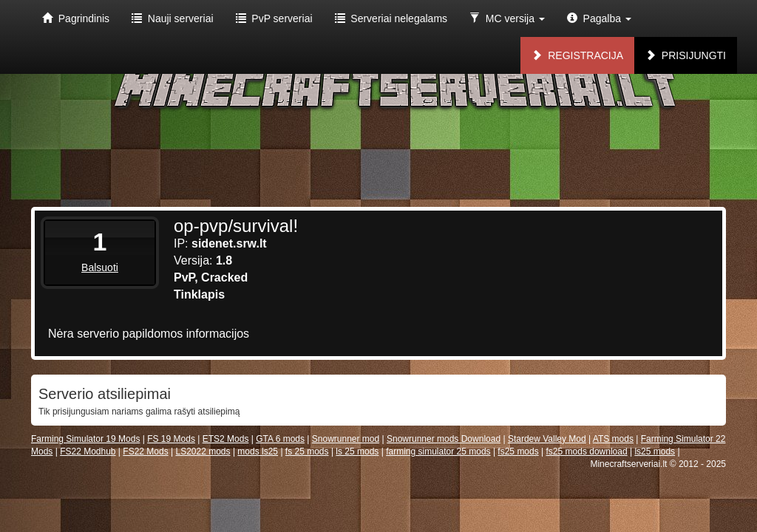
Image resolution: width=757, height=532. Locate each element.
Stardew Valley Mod (547, 439)
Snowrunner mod (346, 439)
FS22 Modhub (88, 451)
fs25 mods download (587, 451)
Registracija (577, 55)
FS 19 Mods (171, 439)
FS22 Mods (145, 451)
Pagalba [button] (599, 18)
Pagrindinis (76, 18)
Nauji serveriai (172, 18)
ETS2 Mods (226, 439)
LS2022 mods (203, 451)
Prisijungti (686, 55)
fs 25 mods (307, 451)
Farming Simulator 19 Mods (85, 439)
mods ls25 (258, 451)
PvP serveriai (274, 18)
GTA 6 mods (280, 439)
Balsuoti (100, 267)
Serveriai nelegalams (391, 18)
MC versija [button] (507, 18)
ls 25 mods (357, 451)
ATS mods (613, 439)
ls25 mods (655, 451)
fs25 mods (518, 451)
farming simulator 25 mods (438, 451)
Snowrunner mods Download (444, 439)
